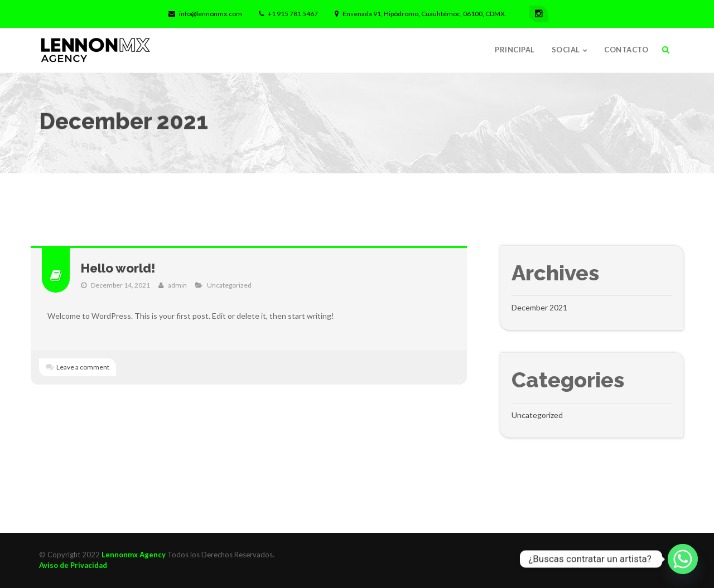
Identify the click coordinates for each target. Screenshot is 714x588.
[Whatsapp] (683, 559)
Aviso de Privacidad (73, 565)
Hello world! (118, 268)
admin (177, 285)
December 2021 (539, 307)
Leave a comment (83, 367)
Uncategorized (229, 285)
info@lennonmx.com (205, 14)
